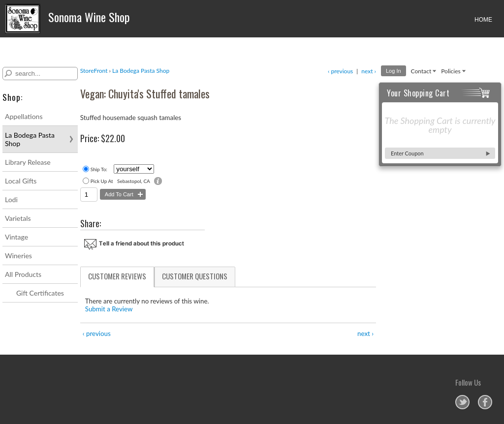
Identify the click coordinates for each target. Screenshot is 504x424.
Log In (394, 71)
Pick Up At (102, 181)
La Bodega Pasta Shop (30, 139)
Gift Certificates (40, 293)
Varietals (18, 218)
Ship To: (99, 169)
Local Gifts (21, 181)
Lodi (11, 199)
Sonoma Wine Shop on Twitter (462, 402)
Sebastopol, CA (134, 181)
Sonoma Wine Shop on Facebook (485, 402)
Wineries (18, 256)
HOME (483, 20)
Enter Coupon (407, 153)
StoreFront (94, 71)
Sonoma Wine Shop (67, 19)
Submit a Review (109, 309)
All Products (23, 274)
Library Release (28, 162)
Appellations (24, 116)
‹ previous (340, 71)
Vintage (16, 237)
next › (369, 71)
